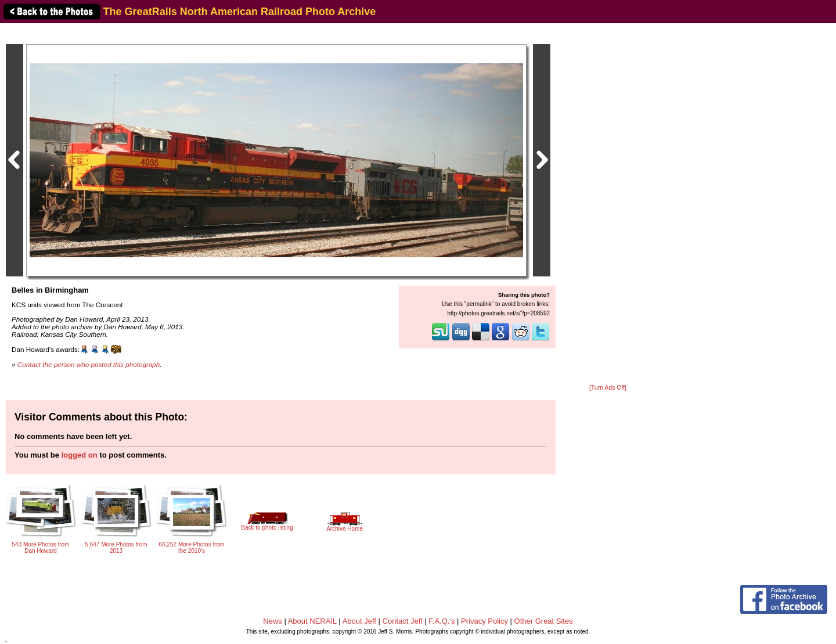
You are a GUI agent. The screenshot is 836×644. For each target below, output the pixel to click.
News (273, 621)
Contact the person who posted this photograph (89, 364)
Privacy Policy (484, 621)
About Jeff (359, 621)
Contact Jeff (403, 621)
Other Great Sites (544, 621)
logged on (80, 455)
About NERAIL (312, 621)
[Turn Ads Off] (608, 388)
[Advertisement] (608, 204)
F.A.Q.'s (442, 621)
